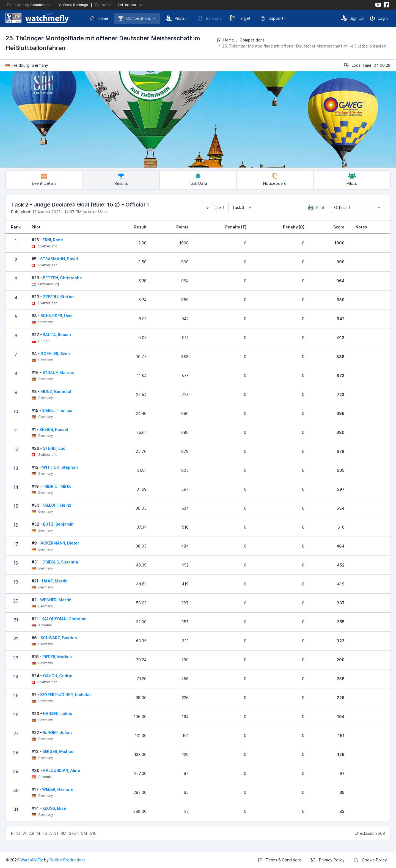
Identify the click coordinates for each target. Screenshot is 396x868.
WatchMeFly (32, 860)
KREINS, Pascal (54, 429)
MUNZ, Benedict (56, 391)
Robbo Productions (68, 860)
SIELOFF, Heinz (57, 505)
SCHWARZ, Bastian (59, 638)
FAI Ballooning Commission (29, 5)
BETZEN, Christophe (62, 278)
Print (316, 208)
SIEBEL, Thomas (57, 410)
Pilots (175, 18)
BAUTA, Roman (57, 335)
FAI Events (103, 5)
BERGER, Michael (58, 751)
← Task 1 (215, 207)
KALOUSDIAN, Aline (62, 770)
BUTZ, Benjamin (58, 524)
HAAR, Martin (55, 581)
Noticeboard (275, 179)
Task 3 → (242, 207)
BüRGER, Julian (57, 732)
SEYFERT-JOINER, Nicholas (66, 695)
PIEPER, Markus (57, 657)
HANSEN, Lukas (57, 714)
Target (240, 18)
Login (379, 18)
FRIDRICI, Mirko (57, 486)
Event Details (44, 179)
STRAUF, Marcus (58, 372)
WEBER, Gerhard (58, 789)
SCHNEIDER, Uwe (57, 316)
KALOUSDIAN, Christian (64, 619)
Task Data (198, 179)
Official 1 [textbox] (342, 207)
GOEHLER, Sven (55, 354)
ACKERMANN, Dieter (60, 543)
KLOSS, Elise (54, 808)
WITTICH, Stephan (60, 467)
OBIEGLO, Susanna (60, 562)
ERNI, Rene (53, 240)
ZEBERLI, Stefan (58, 297)
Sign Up (353, 18)
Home (99, 18)
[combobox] (358, 208)
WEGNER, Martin (56, 600)
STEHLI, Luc (54, 448)
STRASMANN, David (59, 259)
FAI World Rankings (73, 5)
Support (272, 18)
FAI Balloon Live (131, 5)
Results (121, 179)
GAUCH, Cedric (57, 676)
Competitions (134, 18)
